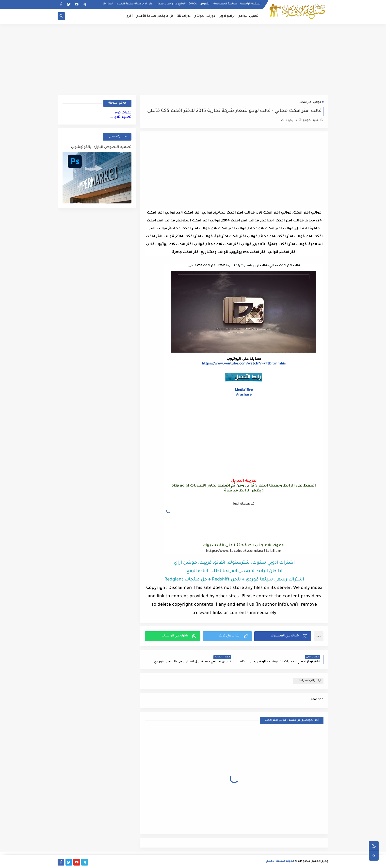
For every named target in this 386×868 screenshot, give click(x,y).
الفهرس (205, 4)
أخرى (129, 16)
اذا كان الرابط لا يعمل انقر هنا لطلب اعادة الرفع (234, 571)
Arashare (244, 395)
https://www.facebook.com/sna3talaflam (244, 551)
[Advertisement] (193, 58)
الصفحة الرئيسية (251, 4)
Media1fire (244, 390)
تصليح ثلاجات (121, 117)
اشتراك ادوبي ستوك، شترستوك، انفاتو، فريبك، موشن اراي (234, 563)
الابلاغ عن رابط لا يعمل (171, 4)
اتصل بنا (108, 4)
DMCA (193, 4)
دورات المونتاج (205, 16)
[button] (283, 636)
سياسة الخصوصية (225, 4)
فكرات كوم (123, 113)
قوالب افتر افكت (310, 102)
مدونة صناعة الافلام (280, 861)
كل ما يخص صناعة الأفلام (155, 16)
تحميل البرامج (248, 16)
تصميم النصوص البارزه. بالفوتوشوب (101, 147)
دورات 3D (184, 16)
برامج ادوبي (227, 16)
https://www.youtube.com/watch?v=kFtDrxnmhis (244, 364)
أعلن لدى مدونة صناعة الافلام (135, 4)
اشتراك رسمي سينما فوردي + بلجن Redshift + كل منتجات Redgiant (234, 580)
